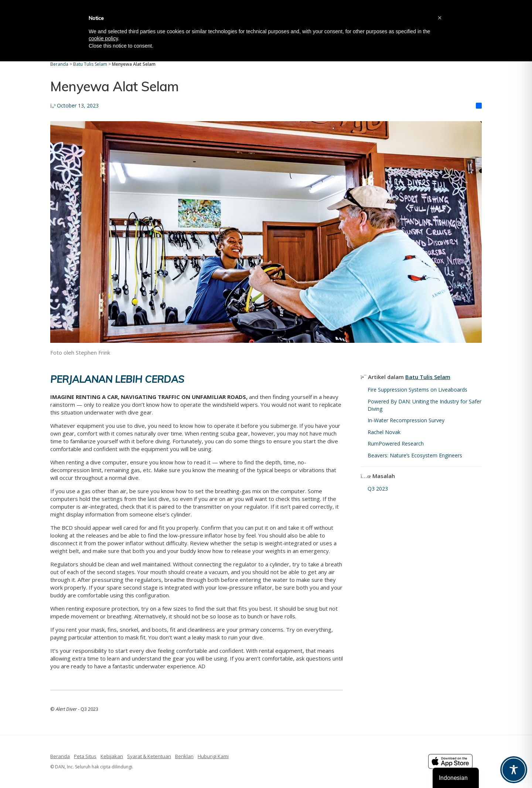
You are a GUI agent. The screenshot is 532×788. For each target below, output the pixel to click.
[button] (440, 18)
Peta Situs (85, 756)
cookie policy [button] (103, 38)
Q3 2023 (378, 489)
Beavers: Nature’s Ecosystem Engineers (415, 455)
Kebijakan (112, 756)
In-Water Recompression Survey (406, 420)
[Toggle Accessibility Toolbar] (514, 770)
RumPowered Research (396, 444)
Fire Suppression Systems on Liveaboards (417, 390)
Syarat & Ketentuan (149, 756)
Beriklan (184, 756)
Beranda (60, 756)
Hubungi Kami (213, 756)
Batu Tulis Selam (428, 377)
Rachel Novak (384, 432)
